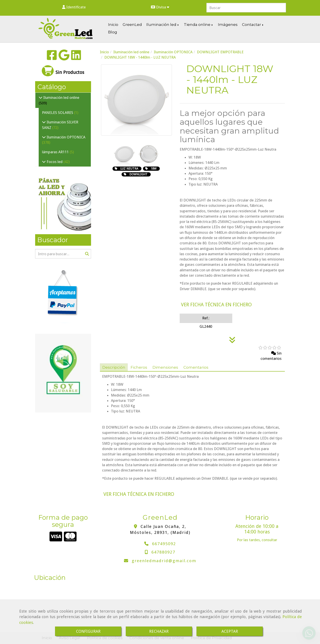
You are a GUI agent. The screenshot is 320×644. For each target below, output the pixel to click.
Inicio (113, 25)
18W (154, 169)
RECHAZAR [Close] (159, 631)
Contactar (253, 25)
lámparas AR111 (56, 152)
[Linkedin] (76, 58)
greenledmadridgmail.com (164, 561)
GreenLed (132, 25)
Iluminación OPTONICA (66, 137)
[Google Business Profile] (64, 58)
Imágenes (228, 25)
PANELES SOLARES (58, 113)
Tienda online (199, 25)
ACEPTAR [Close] (230, 631)
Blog (113, 32)
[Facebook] (52, 58)
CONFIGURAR (88, 631)
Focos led (55, 162)
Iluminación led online (61, 98)
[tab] (114, 367)
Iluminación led (163, 25)
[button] (74, 7)
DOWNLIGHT (138, 174)
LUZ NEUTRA (129, 169)
